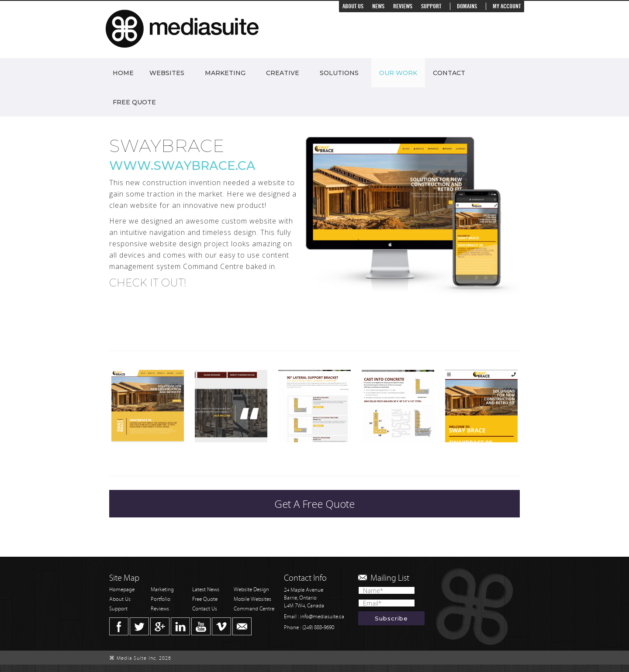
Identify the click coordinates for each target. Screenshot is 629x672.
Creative (283, 73)
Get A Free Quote (314, 504)
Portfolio (161, 599)
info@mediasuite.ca (322, 617)
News (378, 6)
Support (431, 6)
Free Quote (134, 102)
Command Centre (254, 609)
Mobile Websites (252, 599)
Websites (167, 73)
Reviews (403, 6)
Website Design (251, 590)
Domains (467, 6)
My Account (507, 6)
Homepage (122, 590)
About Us (353, 6)
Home (123, 73)
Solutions (339, 73)
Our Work (398, 73)
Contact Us (205, 609)
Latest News (206, 590)
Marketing (225, 73)
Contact (449, 73)
